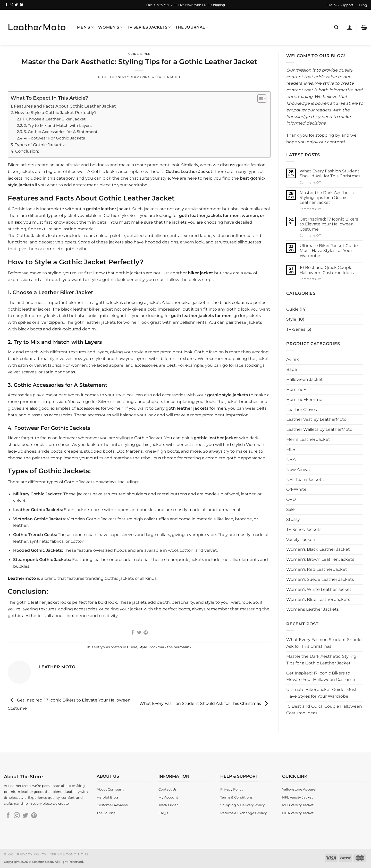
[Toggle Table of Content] (259, 99)
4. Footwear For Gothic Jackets (54, 138)
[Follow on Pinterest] (21, 5)
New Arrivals (299, 469)
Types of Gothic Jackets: (40, 145)
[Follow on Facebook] (6, 5)
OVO (291, 499)
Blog (363, 5)
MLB (291, 449)
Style (145, 54)
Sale (290, 509)
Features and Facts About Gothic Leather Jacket (65, 106)
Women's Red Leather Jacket (317, 569)
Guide (133, 54)
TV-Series (296, 329)
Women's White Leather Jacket (319, 589)
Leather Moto (168, 77)
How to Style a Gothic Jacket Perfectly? (56, 112)
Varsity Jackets (301, 539)
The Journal (192, 27)
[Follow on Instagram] (11, 5)
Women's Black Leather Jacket (318, 549)
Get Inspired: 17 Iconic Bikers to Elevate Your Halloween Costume (329, 224)
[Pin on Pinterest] (145, 633)
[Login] (350, 27)
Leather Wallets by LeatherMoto (319, 429)
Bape (292, 369)
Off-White (296, 489)
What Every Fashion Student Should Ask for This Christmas (205, 703)
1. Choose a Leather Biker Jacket (54, 119)
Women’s (110, 27)
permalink (183, 647)
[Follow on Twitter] (16, 5)
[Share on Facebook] (133, 633)
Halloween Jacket (305, 379)
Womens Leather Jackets (313, 609)
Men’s (85, 27)
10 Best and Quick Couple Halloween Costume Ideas (327, 270)
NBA (291, 459)
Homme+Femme (304, 399)
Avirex (293, 359)
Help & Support (340, 5)
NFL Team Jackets (305, 479)
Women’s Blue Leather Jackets (318, 599)
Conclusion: (27, 151)
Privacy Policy (32, 854)
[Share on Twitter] (139, 633)
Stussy (293, 519)
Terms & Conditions (69, 854)
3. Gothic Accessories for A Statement (61, 132)
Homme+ (296, 389)
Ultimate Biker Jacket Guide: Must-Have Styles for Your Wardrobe (329, 251)
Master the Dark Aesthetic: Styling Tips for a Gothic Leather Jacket (327, 198)
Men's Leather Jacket (308, 439)
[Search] (336, 27)
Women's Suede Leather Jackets (320, 579)
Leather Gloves (302, 409)
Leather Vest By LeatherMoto (316, 419)
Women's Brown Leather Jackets (320, 559)
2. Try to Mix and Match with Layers (58, 125)
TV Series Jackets (149, 27)
